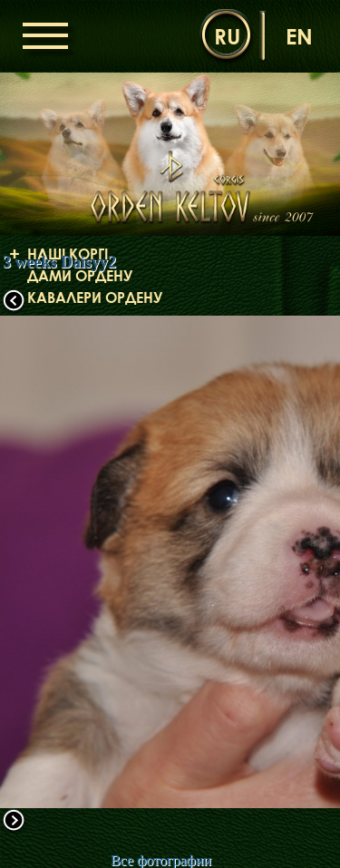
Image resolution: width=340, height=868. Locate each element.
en (299, 36)
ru (227, 36)
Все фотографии (161, 860)
